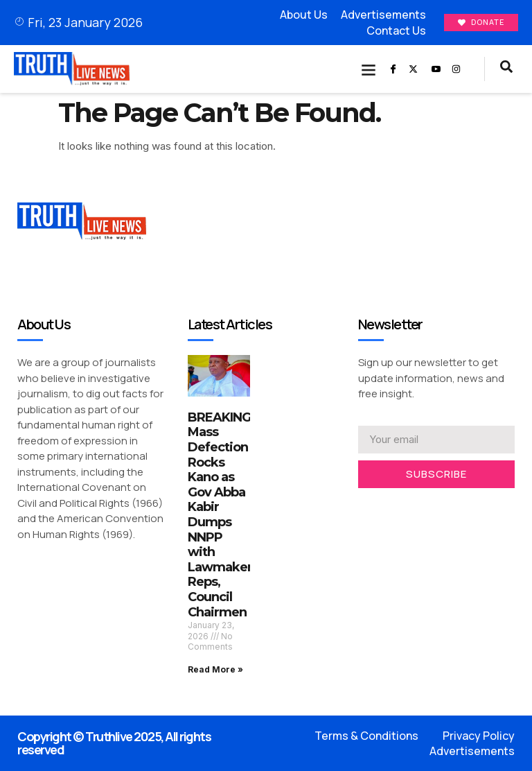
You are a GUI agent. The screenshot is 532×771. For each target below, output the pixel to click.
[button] (369, 69)
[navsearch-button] (506, 69)
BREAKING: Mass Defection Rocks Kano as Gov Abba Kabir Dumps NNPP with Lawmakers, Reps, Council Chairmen (224, 515)
